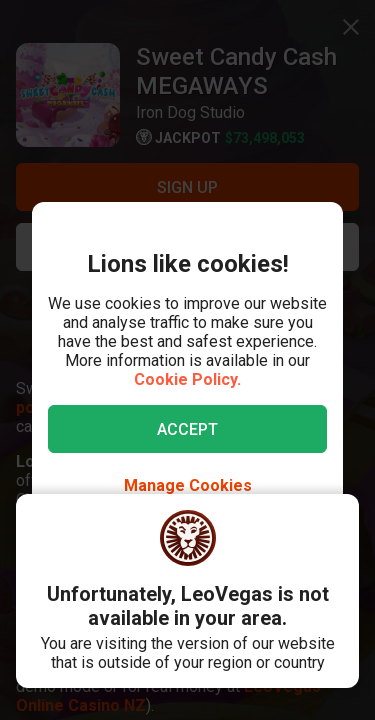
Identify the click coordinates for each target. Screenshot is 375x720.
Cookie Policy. (187, 379)
